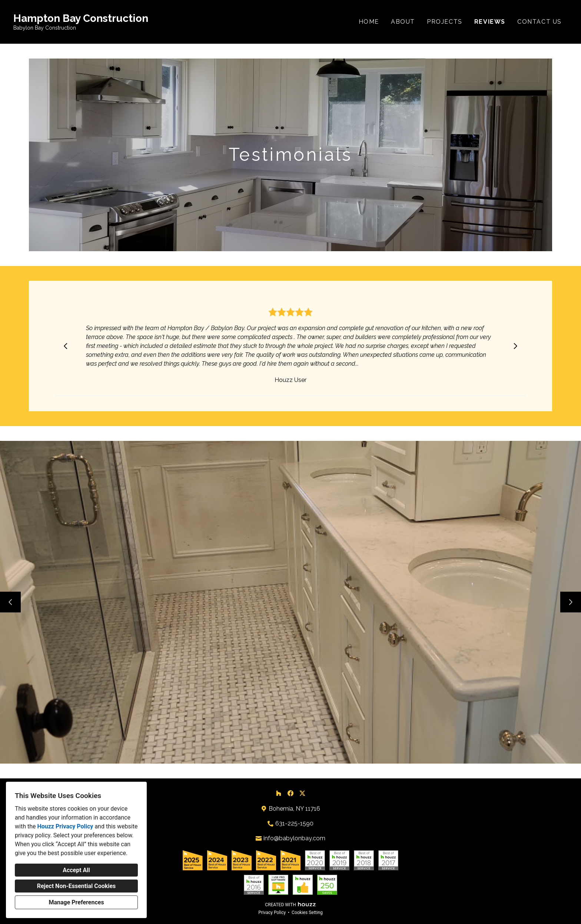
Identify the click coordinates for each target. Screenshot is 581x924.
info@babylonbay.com (294, 838)
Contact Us (539, 22)
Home (369, 22)
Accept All (76, 870)
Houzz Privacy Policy (65, 826)
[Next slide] (515, 346)
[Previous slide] (66, 346)
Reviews (490, 22)
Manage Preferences (76, 902)
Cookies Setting (307, 913)
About (403, 22)
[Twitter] (302, 793)
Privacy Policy (272, 913)
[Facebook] (290, 793)
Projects (445, 22)
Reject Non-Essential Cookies (77, 886)
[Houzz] (279, 793)
